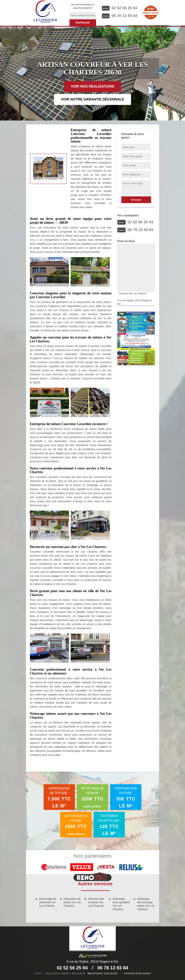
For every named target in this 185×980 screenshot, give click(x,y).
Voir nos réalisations (93, 86)
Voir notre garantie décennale (92, 99)
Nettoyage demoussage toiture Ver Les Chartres (146, 904)
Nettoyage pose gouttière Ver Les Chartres (121, 904)
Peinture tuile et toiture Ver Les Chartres (96, 902)
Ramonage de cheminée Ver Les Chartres (48, 902)
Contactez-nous (137, 973)
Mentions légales (103, 973)
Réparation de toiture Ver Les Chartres (72, 902)
